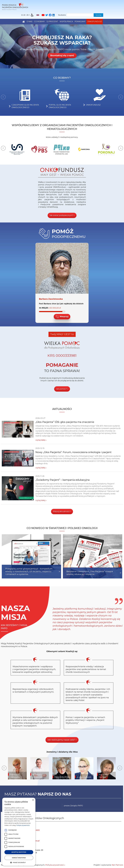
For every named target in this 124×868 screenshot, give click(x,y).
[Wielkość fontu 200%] (28, 15)
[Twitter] (47, 15)
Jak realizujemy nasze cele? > (62, 740)
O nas (30, 22)
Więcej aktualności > (62, 511)
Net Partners (117, 865)
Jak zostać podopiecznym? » (62, 215)
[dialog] (19, 832)
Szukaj (98, 15)
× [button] (33, 800)
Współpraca (66, 22)
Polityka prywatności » (55, 865)
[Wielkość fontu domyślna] (22, 15)
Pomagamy (80, 22)
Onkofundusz (95, 22)
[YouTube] (43, 15)
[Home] (15, 6)
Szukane (62, 15)
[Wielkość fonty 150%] (25, 15)
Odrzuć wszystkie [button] (19, 858)
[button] (19, 862)
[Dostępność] (32, 15)
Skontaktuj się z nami (62, 56)
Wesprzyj (62, 317)
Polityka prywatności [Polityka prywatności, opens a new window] (23, 825)
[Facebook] (50, 15)
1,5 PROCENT (52, 22)
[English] (38, 15)
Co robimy (39, 22)
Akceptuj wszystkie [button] (19, 852)
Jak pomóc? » (62, 389)
